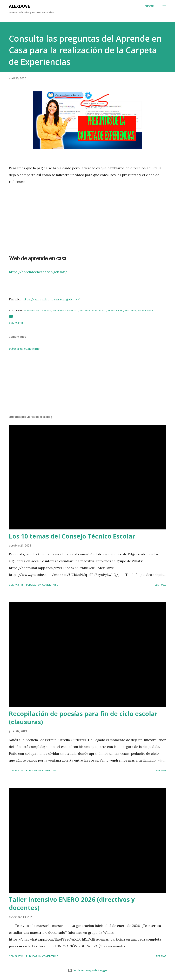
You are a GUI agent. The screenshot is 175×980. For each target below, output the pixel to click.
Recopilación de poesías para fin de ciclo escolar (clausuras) (83, 718)
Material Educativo (93, 310)
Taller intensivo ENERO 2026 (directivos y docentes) (72, 904)
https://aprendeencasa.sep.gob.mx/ (38, 272)
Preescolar (115, 310)
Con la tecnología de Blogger (87, 970)
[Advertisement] (87, 385)
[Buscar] (149, 6)
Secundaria (145, 310)
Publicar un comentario (24, 349)
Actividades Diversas (38, 310)
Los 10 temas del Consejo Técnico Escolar (72, 536)
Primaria (131, 310)
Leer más (160, 585)
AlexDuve (19, 6)
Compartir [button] (16, 323)
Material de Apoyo (65, 310)
